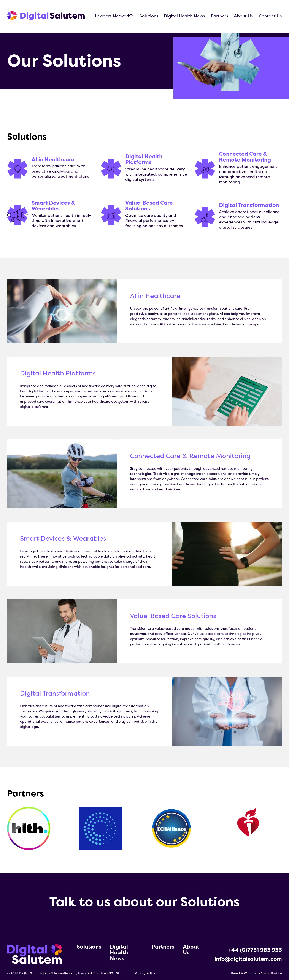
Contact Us (270, 16)
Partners (219, 16)
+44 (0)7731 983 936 (255, 950)
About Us (243, 16)
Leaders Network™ (114, 16)
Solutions (149, 16)
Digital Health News (184, 16)
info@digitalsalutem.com (248, 959)
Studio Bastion (271, 973)
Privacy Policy (145, 973)
